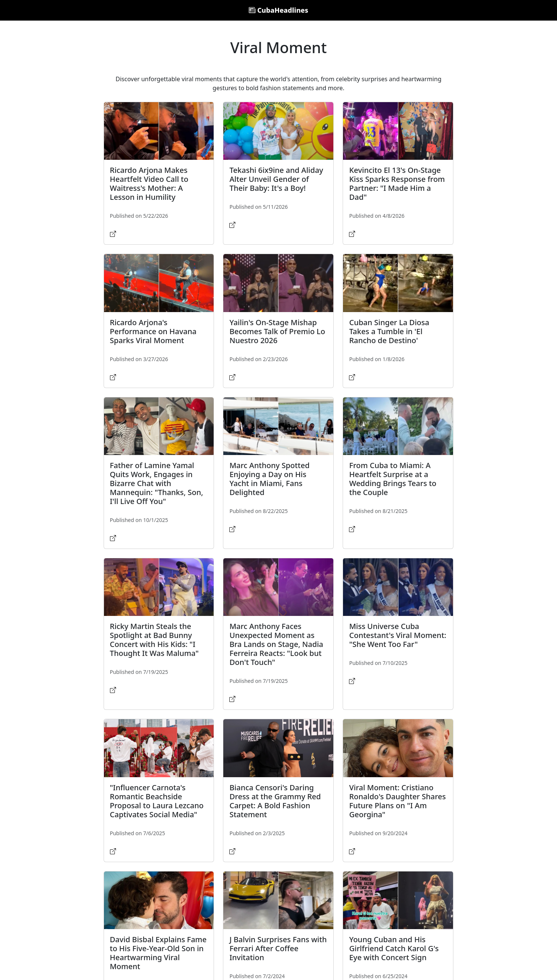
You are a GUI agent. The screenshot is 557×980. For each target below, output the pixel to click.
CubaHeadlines (278, 10)
